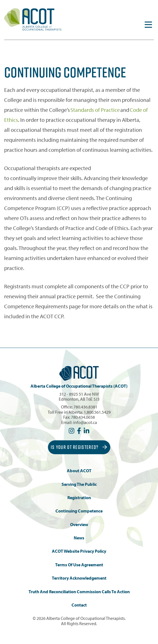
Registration (79, 498)
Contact (79, 605)
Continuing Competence (79, 511)
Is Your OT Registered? (79, 447)
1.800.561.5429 (97, 412)
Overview (79, 525)
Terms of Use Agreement (79, 565)
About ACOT (79, 471)
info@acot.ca (85, 422)
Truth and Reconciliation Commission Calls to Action (79, 592)
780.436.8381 (85, 407)
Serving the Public (79, 484)
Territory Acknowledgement (79, 578)
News (79, 538)
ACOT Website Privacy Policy (79, 551)
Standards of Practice (95, 110)
